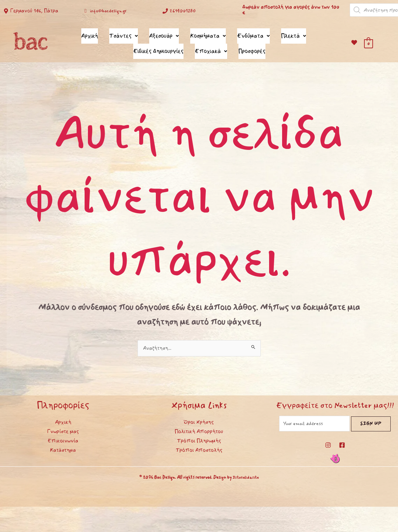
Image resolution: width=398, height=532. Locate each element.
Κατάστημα (63, 445)
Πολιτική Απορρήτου (199, 427)
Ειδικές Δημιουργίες (158, 47)
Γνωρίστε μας (63, 427)
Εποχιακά (211, 47)
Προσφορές (252, 47)
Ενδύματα (253, 34)
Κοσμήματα (208, 34)
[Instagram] (328, 442)
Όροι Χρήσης (199, 417)
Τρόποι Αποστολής (199, 445)
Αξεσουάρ (164, 34)
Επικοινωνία (63, 436)
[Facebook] (342, 442)
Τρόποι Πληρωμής (199, 436)
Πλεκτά (294, 34)
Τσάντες (124, 34)
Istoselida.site (246, 474)
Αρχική (90, 34)
